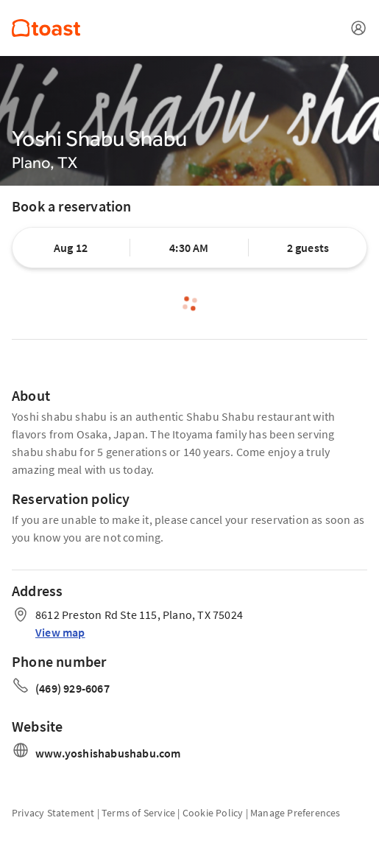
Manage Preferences (295, 813)
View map (60, 632)
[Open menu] (358, 28)
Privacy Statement (53, 813)
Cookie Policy (213, 813)
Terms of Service (138, 813)
